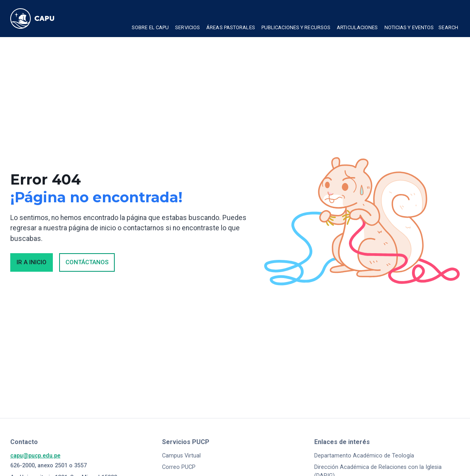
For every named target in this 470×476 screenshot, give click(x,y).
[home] (40, 19)
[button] (150, 28)
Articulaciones (357, 27)
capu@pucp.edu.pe (35, 456)
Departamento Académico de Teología (364, 456)
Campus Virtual (181, 456)
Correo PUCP (179, 467)
